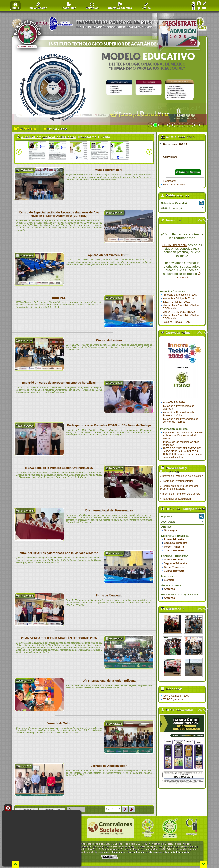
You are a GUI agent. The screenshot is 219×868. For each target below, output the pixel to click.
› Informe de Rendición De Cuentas (180, 494)
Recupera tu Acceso (174, 185)
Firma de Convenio (109, 595)
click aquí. (188, 276)
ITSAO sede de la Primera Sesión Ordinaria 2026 (59, 468)
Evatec (146, 6)
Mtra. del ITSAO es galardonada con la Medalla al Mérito (59, 553)
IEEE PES (59, 297)
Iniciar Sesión (188, 172)
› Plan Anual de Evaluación (176, 499)
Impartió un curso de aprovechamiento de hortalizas (59, 383)
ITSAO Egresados (173, 699)
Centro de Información (177, 852)
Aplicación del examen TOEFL (109, 255)
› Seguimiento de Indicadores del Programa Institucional (179, 487)
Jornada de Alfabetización (109, 766)
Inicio (15, 6)
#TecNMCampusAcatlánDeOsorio (49, 137)
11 (201, 125)
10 (196, 125)
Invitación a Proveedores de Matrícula (178, 407)
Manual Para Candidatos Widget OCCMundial (181, 307)
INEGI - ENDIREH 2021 (176, 302)
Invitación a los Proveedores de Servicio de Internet (180, 420)
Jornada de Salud (59, 723)
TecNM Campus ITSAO (176, 696)
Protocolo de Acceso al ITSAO (180, 295)
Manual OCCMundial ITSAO (179, 312)
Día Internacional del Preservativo (109, 510)
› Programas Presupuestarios (177, 481)
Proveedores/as (137, 852)
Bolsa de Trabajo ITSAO (176, 322)
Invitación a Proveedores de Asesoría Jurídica (178, 414)
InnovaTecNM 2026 (174, 402)
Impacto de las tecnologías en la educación (181, 443)
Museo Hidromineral (109, 170)
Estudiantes (119, 852)
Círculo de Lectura (109, 340)
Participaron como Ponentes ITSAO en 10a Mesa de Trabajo (109, 425)
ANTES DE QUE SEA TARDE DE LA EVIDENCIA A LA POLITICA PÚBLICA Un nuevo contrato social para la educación (183, 453)
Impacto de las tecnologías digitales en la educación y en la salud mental (183, 435)
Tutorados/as (155, 852)
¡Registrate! (169, 181)
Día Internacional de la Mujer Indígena (109, 681)
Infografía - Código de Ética (178, 298)
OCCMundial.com (174, 245)
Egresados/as (102, 852)
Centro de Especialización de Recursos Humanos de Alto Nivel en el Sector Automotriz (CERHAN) (59, 214)
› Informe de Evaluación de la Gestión (182, 476)
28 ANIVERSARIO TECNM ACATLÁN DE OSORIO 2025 (59, 638)
